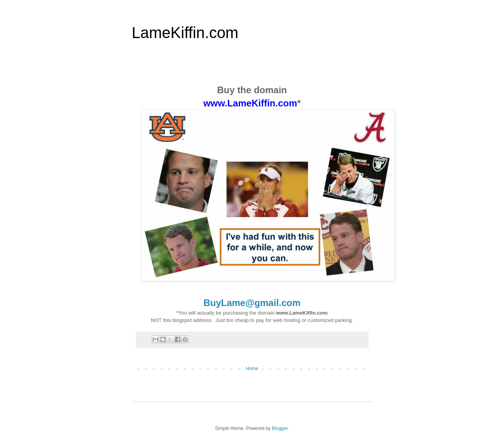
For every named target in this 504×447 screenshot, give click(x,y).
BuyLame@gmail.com (252, 303)
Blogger (280, 428)
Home (252, 369)
